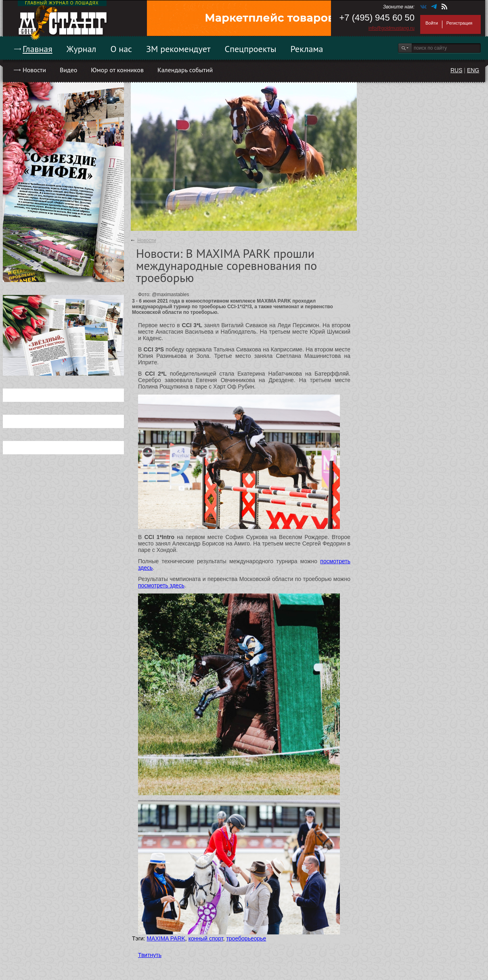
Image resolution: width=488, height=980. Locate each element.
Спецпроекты (251, 49)
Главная (38, 49)
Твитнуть (150, 955)
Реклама (307, 49)
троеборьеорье (246, 938)
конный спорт (206, 938)
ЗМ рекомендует (178, 49)
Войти (432, 23)
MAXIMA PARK (166, 938)
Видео (68, 70)
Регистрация (459, 23)
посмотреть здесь (161, 585)
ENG (473, 70)
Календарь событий (185, 70)
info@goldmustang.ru (392, 28)
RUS (457, 70)
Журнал (82, 49)
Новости (34, 70)
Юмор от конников (117, 70)
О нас (121, 49)
